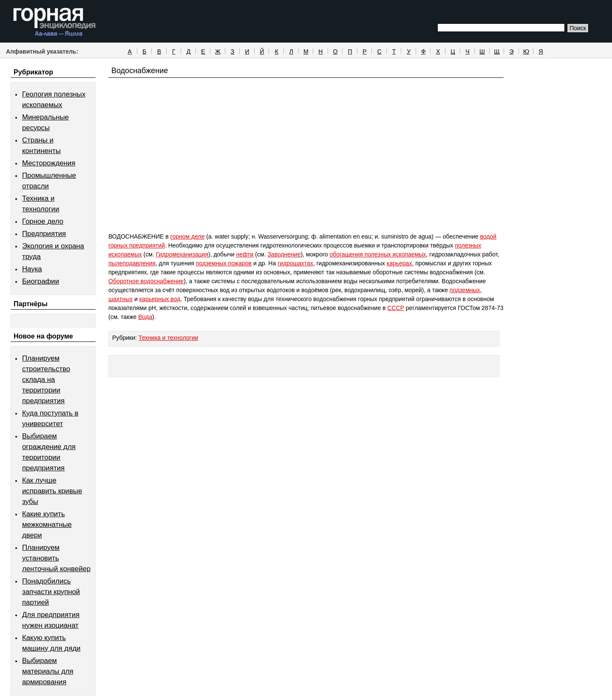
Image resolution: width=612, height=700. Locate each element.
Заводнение (284, 254)
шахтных (120, 299)
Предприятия (44, 234)
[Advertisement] (306, 171)
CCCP (395, 308)
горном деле (188, 236)
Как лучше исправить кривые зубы (52, 491)
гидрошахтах (295, 263)
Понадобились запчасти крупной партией (51, 592)
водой (488, 236)
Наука (32, 269)
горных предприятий (137, 245)
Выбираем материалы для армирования (48, 671)
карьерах (399, 263)
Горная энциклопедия (55, 22)
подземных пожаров (224, 263)
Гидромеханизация (182, 254)
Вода (145, 317)
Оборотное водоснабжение (146, 281)
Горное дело (43, 221)
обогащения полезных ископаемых (378, 254)
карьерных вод (160, 299)
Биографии (41, 281)
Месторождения (49, 163)
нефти (245, 254)
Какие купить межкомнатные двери (47, 525)
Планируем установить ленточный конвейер (56, 558)
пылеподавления (132, 263)
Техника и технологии (168, 338)
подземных (465, 290)
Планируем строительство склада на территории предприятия (46, 380)
